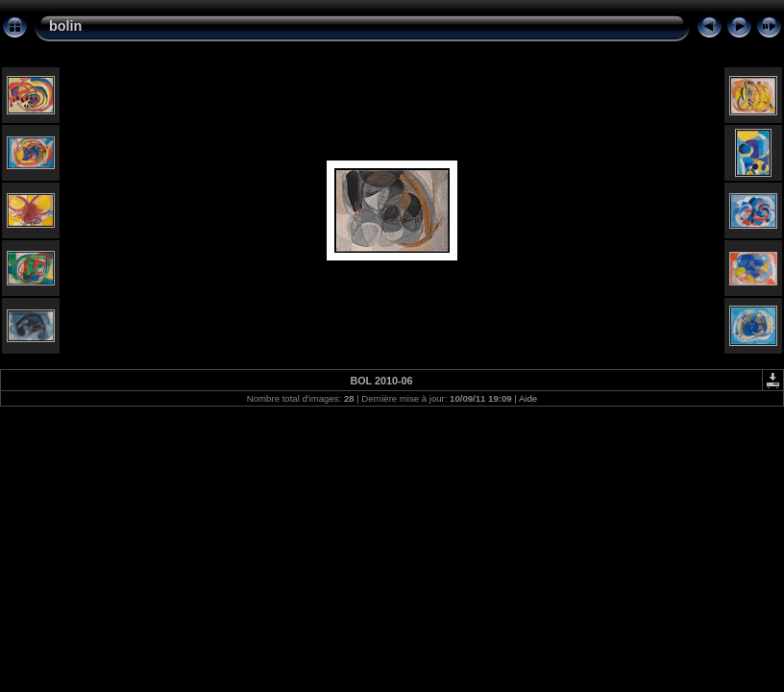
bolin (65, 26)
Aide (528, 398)
